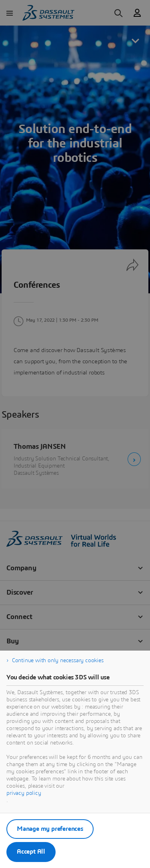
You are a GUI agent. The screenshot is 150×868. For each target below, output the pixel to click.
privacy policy (24, 793)
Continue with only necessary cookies (58, 661)
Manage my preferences (50, 829)
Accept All (31, 852)
